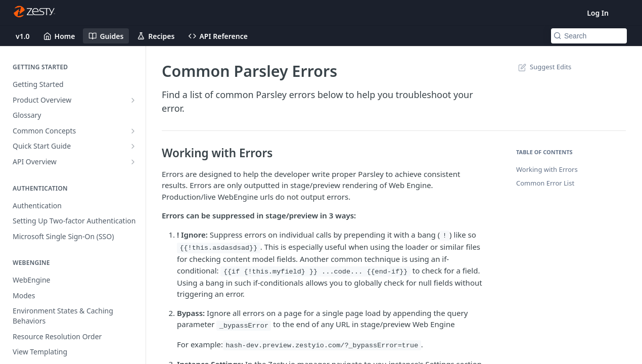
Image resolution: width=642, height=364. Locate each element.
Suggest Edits (544, 67)
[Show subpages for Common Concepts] (133, 131)
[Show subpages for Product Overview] (133, 100)
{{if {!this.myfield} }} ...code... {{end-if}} (316, 272)
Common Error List (545, 183)
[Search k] (589, 36)
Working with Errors (547, 169)
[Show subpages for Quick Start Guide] (133, 146)
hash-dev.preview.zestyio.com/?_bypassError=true (322, 346)
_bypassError (244, 325)
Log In (598, 13)
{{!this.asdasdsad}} (218, 248)
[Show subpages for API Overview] (133, 162)
